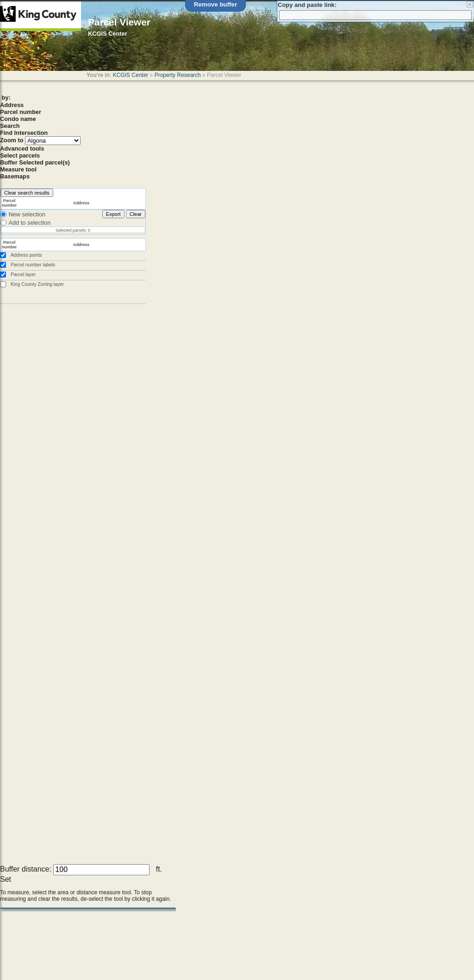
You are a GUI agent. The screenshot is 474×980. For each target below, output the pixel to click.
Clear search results (27, 193)
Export (113, 214)
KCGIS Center (131, 75)
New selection (27, 214)
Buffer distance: (26, 869)
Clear (136, 214)
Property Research (178, 75)
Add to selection (29, 223)
